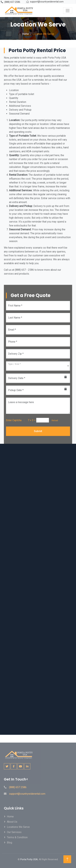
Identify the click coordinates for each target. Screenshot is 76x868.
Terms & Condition (17, 837)
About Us (12, 822)
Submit (38, 431)
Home (25, 34)
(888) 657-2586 (12, 2)
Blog (10, 843)
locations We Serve (18, 827)
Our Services (14, 832)
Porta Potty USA (29, 859)
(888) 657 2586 (18, 787)
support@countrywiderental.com (47, 2)
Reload (54, 420)
